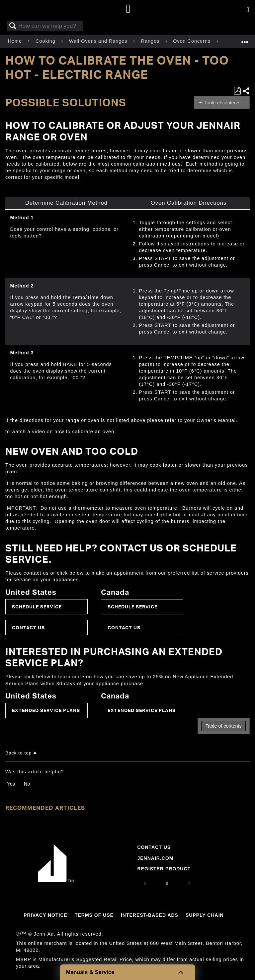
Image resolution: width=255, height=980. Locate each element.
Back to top (18, 753)
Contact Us (28, 627)
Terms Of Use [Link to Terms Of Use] (94, 915)
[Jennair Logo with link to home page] (56, 880)
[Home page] (128, 9)
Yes (11, 784)
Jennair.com (155, 858)
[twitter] (190, 883)
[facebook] (167, 883)
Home (16, 41)
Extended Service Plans (46, 710)
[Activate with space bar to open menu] (248, 10)
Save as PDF (237, 91)
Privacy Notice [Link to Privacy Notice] (45, 915)
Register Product (164, 869)
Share (246, 91)
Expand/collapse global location (245, 39)
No (27, 784)
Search (13, 26)
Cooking (46, 41)
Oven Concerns (193, 41)
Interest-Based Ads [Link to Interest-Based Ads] (150, 915)
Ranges (151, 41)
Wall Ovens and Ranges (99, 41)
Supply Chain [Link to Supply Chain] (205, 915)
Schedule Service (37, 607)
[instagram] (145, 883)
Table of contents (222, 103)
